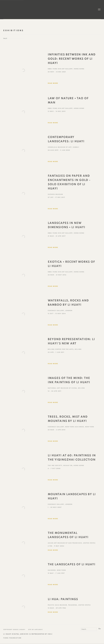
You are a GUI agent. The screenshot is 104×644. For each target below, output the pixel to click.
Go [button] (100, 629)
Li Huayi (14, 10)
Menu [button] (99, 10)
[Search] (89, 629)
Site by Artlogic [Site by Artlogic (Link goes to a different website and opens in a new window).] (35, 630)
